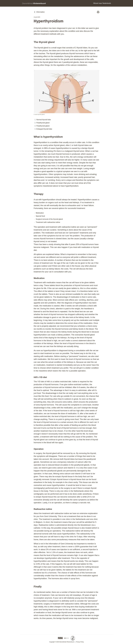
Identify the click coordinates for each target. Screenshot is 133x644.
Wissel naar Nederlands (102, 3)
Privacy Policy (80, 642)
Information (39, 12)
